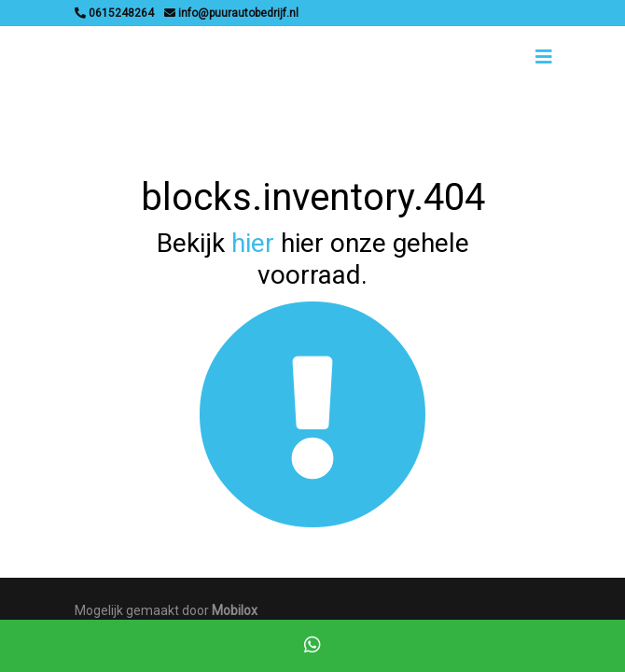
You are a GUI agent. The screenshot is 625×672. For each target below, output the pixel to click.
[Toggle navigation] (544, 57)
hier (253, 243)
